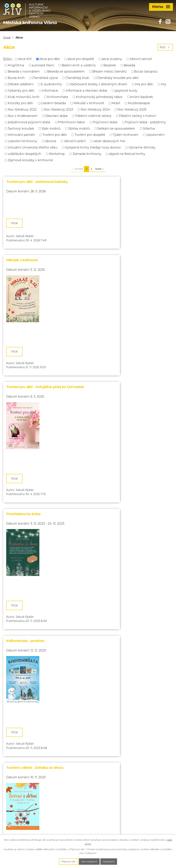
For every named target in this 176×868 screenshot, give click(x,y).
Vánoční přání (75, 141)
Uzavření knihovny (22, 141)
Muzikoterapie (139, 103)
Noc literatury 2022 (22, 109)
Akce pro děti (49, 59)
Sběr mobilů (51, 128)
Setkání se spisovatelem (116, 128)
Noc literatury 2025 (132, 109)
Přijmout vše (68, 861)
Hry (164, 84)
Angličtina (16, 65)
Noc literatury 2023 (59, 109)
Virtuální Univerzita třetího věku (33, 147)
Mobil (116, 103)
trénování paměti (21, 135)
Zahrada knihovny (87, 154)
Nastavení (110, 861)
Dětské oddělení (21, 84)
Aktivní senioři (141, 59)
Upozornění (155, 135)
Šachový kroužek (21, 128)
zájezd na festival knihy (127, 154)
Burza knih (16, 78)
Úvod (7, 37)
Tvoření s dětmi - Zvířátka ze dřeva (118, 407)
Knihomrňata (58, 97)
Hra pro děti (144, 84)
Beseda (130, 65)
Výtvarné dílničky (142, 147)
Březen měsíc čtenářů (109, 72)
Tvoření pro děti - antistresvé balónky (37, 182)
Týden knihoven (126, 135)
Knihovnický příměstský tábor (99, 97)
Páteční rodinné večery (93, 116)
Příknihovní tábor (71, 122)
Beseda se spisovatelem (66, 72)
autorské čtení (43, 65)
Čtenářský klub (77, 78)
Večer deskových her (106, 519)
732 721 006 (12, 783)
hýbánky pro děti (21, 91)
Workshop (57, 154)
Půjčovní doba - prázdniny (145, 122)
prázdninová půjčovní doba (29, 122)
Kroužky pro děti (20, 103)
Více (16, 223)
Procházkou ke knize (106, 294)
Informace (50, 91)
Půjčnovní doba (105, 122)
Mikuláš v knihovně (89, 103)
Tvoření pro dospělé (90, 135)
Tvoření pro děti (55, 135)
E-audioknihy (51, 84)
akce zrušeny (112, 59)
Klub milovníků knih (24, 97)
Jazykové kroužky (21, 632)
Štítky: (8, 59)
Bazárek (110, 65)
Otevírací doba (56, 116)
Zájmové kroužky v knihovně (30, 160)
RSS (165, 48)
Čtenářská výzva (45, 78)
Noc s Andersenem (23, 116)
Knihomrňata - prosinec (25, 407)
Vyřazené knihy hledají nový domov (93, 147)
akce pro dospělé (81, 59)
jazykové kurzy (126, 91)
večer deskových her (109, 141)
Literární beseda (53, 103)
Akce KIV (25, 59)
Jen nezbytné (90, 861)
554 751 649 (12, 777)
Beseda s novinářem (24, 72)
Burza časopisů (146, 72)
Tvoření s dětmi (19, 519)
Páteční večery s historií (138, 116)
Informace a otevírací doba (86, 91)
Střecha (149, 128)
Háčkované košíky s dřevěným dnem (98, 84)
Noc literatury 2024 (95, 109)
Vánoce (50, 141)
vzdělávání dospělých (24, 154)
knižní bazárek (142, 97)
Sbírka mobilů (79, 128)
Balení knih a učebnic (79, 65)
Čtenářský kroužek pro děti (118, 78)
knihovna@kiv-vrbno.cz (21, 809)
